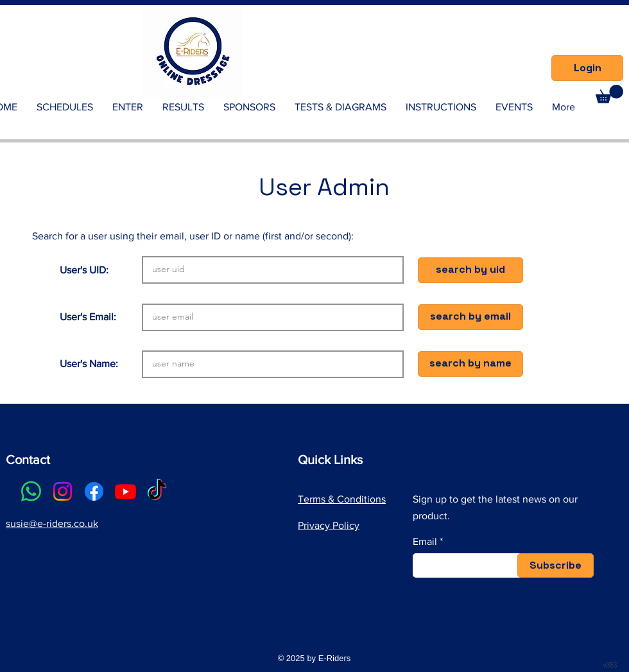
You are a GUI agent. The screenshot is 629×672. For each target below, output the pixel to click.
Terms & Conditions (342, 499)
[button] (470, 270)
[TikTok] (157, 491)
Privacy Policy (329, 525)
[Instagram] (63, 491)
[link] (609, 94)
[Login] (587, 68)
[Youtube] (125, 491)
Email (425, 542)
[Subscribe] (556, 565)
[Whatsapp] (31, 491)
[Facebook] (94, 491)
